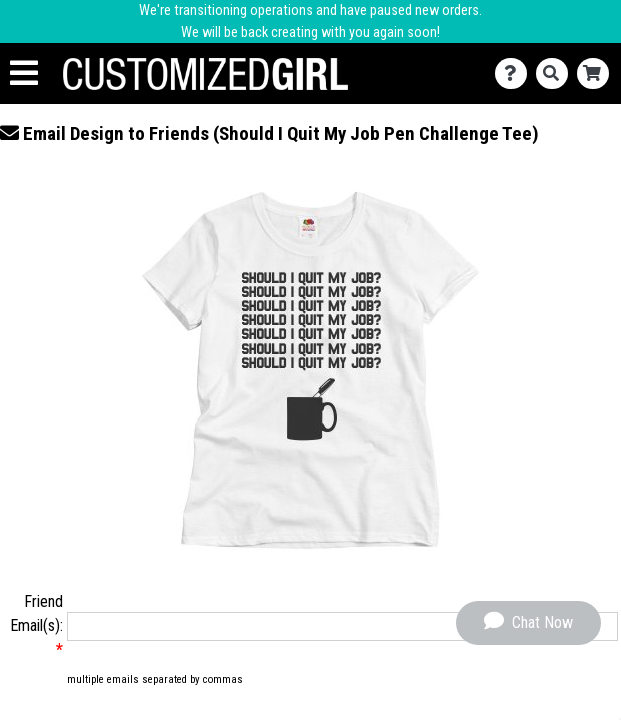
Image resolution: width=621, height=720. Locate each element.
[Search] (556, 73)
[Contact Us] (515, 73)
